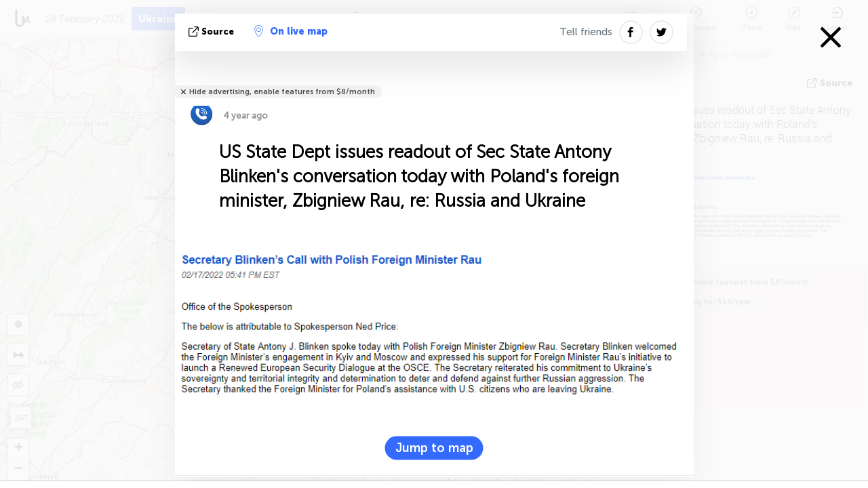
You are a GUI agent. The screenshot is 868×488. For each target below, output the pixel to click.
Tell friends (586, 32)
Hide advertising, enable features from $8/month (282, 92)
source (213, 32)
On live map (291, 31)
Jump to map (434, 447)
